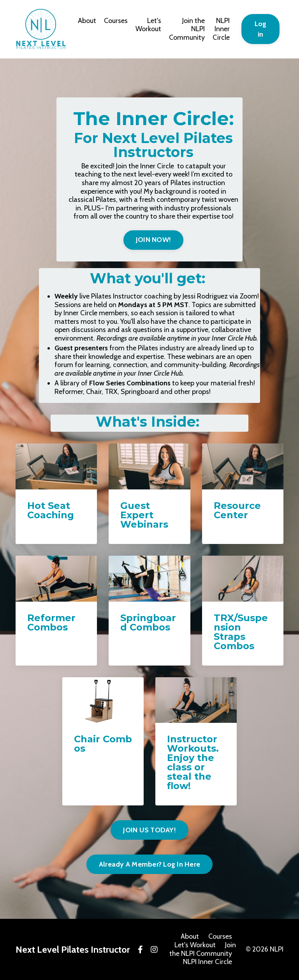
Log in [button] (261, 29)
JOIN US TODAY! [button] (149, 830)
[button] (153, 238)
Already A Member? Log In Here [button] (149, 864)
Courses (116, 21)
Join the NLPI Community (187, 29)
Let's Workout (148, 25)
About (87, 21)
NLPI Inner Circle (221, 29)
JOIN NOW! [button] (153, 240)
